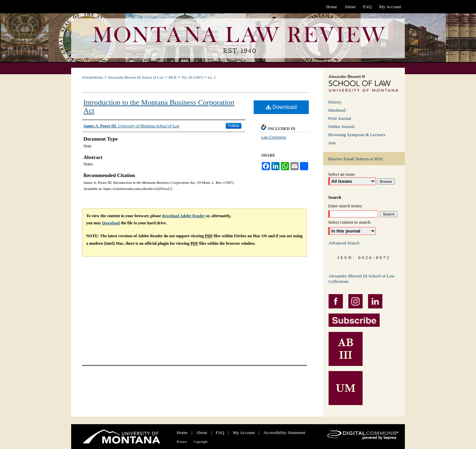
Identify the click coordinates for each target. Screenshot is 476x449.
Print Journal (340, 118)
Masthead (337, 110)
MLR (173, 77)
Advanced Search (344, 243)
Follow (234, 126)
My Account (244, 432)
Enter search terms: (345, 206)
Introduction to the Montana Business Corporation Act (159, 106)
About (202, 432)
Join (332, 143)
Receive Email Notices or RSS (355, 159)
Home (182, 432)
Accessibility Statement (284, 432)
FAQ (220, 432)
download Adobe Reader (184, 216)
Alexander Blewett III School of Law (136, 77)
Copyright (201, 442)
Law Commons (274, 137)
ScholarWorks (93, 77)
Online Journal (341, 126)
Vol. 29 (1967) (192, 77)
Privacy (182, 442)
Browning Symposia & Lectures (357, 135)
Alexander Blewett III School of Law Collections (362, 279)
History (335, 102)
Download (281, 107)
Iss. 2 (212, 77)
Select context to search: (350, 222)
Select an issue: (342, 174)
